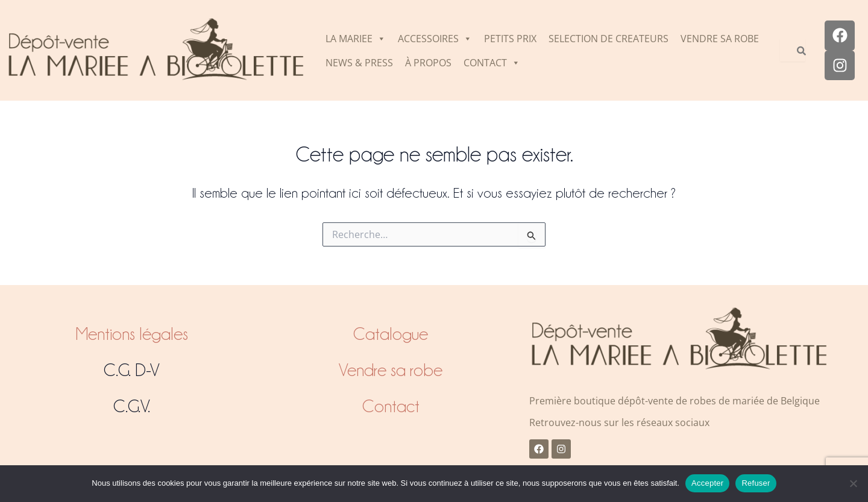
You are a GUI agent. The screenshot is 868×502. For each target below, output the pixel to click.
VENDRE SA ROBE (720, 39)
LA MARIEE (356, 39)
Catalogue (391, 334)
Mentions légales (132, 334)
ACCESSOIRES (435, 39)
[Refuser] (853, 483)
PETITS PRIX (510, 39)
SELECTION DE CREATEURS (609, 39)
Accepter (707, 483)
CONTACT (492, 63)
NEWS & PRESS (359, 63)
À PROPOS (428, 63)
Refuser (756, 483)
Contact (391, 406)
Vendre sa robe (391, 370)
